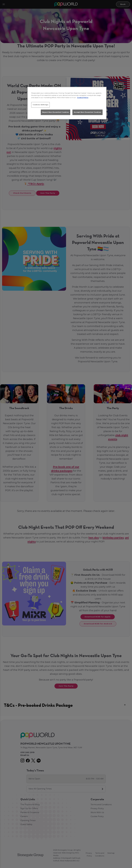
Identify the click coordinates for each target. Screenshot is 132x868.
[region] (67, 103)
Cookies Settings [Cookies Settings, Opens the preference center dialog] (40, 105)
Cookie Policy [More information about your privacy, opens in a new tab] (83, 98)
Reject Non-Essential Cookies (56, 112)
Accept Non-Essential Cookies (87, 112)
